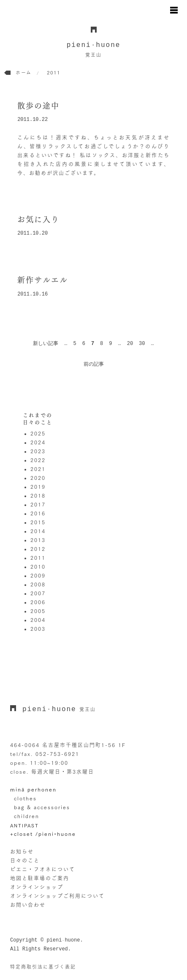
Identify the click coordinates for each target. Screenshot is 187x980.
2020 (38, 478)
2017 (38, 504)
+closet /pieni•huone (43, 834)
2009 (38, 575)
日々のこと (25, 860)
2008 (38, 584)
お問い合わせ (28, 905)
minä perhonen (33, 789)
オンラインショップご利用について (57, 896)
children (27, 816)
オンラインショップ (37, 887)
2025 (38, 433)
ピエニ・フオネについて (43, 869)
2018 (38, 495)
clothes (25, 798)
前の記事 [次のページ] (94, 364)
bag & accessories (42, 807)
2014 (38, 531)
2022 (38, 460)
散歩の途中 (38, 106)
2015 (38, 522)
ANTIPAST (24, 825)
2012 (38, 549)
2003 (38, 629)
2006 (38, 602)
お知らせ (22, 851)
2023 (38, 451)
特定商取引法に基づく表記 (43, 967)
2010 (38, 567)
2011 (38, 558)
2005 (38, 611)
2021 (38, 469)
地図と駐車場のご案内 (40, 878)
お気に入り (38, 219)
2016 (38, 513)
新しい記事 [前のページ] (46, 344)
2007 (38, 593)
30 (142, 344)
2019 (38, 487)
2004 (38, 620)
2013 (38, 540)
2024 (38, 442)
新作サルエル (43, 280)
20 (130, 344)
